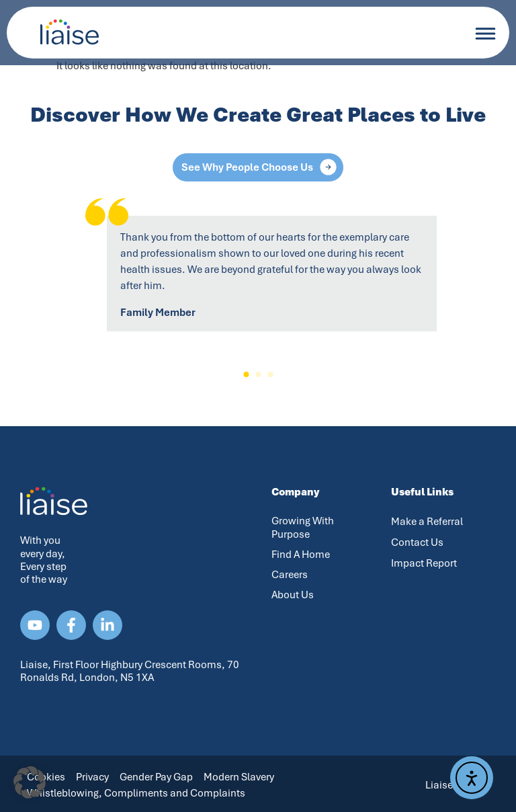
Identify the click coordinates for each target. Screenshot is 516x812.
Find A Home (301, 555)
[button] (246, 374)
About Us (293, 595)
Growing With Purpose (303, 528)
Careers (290, 575)
